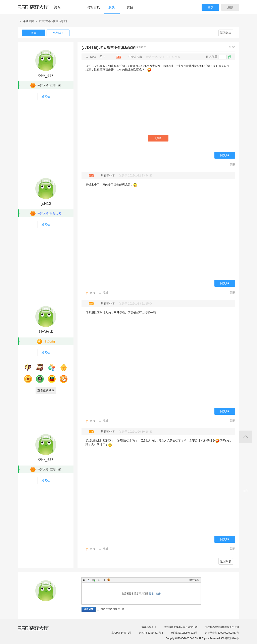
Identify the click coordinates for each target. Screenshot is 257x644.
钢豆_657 (46, 76)
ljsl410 (46, 204)
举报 (232, 165)
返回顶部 (246, 437)
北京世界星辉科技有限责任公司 (222, 627)
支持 (92, 293)
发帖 (130, 7)
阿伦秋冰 (46, 332)
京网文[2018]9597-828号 (184, 633)
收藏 (158, 138)
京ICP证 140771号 (121, 633)
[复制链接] (141, 47)
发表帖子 (58, 33)
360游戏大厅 (38, 631)
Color (89, 580)
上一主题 (230, 47)
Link (94, 580)
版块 (112, 7)
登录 (210, 7)
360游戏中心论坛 (41, 9)
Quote (99, 580)
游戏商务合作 (149, 627)
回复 (34, 33)
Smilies (109, 580)
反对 (105, 293)
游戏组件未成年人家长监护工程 (181, 627)
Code (104, 580)
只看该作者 (135, 57)
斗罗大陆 (29, 21)
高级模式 (194, 580)
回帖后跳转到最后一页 (111, 609)
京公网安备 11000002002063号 (222, 633)
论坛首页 (94, 7)
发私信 (46, 96)
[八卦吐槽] (90, 48)
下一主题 (234, 47)
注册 (230, 7)
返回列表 (226, 33)
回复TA (225, 155)
